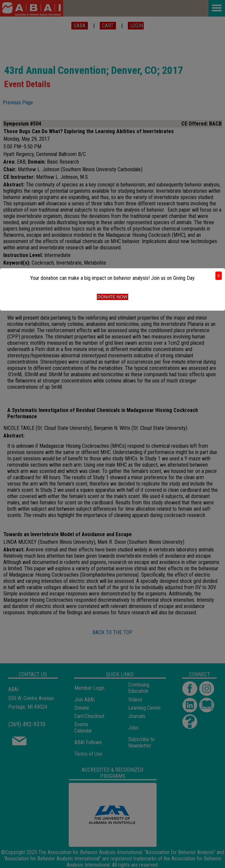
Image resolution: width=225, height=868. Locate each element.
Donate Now (112, 297)
